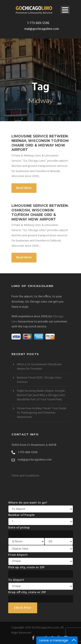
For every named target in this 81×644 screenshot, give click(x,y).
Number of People (21, 515)
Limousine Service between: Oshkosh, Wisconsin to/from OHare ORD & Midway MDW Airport (40, 212)
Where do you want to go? (28, 503)
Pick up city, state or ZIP (26, 568)
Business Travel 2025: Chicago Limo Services (39, 380)
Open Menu (65, 10)
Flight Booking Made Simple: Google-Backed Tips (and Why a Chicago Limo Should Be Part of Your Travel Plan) (41, 395)
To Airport (16, 580)
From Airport (18, 555)
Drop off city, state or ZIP (27, 592)
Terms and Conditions (25, 476)
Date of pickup (19, 528)
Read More (24, 188)
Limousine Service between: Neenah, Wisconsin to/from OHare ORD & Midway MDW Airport (40, 143)
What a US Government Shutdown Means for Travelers (39, 367)
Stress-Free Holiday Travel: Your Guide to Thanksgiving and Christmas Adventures (42, 413)
